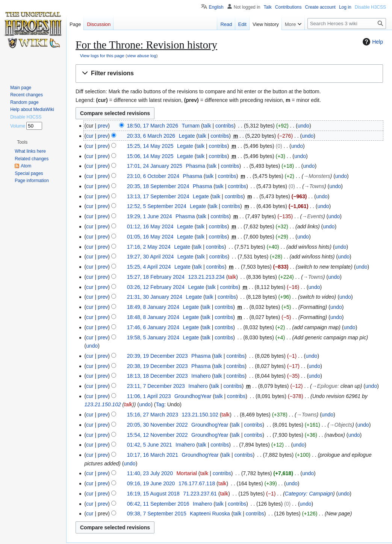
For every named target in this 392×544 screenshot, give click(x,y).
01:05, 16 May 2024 (150, 237)
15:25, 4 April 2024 (149, 267)
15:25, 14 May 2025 (150, 146)
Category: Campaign (309, 494)
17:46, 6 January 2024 (153, 327)
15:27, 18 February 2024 (156, 277)
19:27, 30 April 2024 (151, 257)
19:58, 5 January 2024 (153, 337)
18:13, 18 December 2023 (157, 376)
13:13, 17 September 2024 (158, 196)
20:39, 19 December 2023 (157, 356)
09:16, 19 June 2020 (151, 483)
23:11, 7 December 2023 (156, 386)
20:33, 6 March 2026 (151, 136)
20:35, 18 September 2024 (158, 186)
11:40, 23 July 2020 (150, 473)
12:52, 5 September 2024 (157, 206)
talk (207, 126)
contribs (225, 126)
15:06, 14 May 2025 (150, 156)
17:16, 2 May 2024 (149, 247)
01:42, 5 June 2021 (150, 445)
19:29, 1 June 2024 (150, 216)
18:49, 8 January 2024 (153, 307)
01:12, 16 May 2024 (150, 226)
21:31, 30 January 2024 (155, 297)
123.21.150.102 (102, 404)
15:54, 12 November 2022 (157, 435)
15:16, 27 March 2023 (153, 415)
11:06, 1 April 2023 (149, 396)
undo (303, 126)
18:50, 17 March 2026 (153, 126)
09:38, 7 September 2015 (157, 514)
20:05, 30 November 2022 (157, 425)
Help (372, 42)
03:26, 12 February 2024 (156, 287)
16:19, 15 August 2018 (153, 494)
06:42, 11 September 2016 (158, 504)
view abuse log (142, 55)
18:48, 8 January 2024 (153, 317)
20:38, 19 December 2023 (157, 366)
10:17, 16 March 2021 (153, 455)
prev (103, 126)
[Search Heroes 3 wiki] (347, 24)
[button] (229, 74)
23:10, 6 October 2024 (153, 176)
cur (90, 136)
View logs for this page (102, 55)
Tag (160, 404)
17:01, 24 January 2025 (155, 166)
